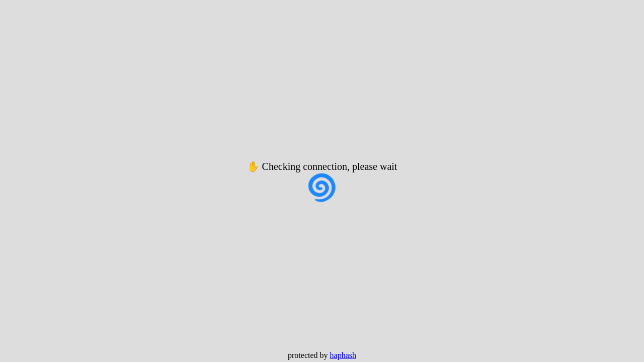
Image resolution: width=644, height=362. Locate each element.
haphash (343, 355)
